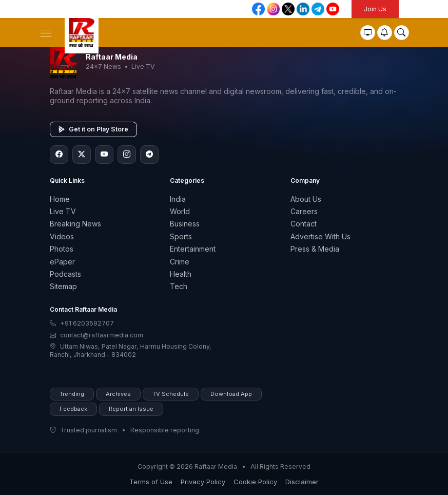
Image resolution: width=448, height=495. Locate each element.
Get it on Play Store (93, 129)
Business (185, 224)
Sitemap (63, 286)
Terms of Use (151, 482)
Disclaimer (302, 482)
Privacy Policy (203, 482)
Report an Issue (131, 409)
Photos (62, 249)
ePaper (62, 262)
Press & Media (315, 249)
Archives (118, 394)
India (178, 199)
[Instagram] (127, 155)
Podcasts (65, 274)
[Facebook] (59, 155)
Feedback (73, 409)
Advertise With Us (320, 236)
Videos (62, 236)
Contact (304, 224)
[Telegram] (149, 155)
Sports (181, 236)
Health (181, 274)
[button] (46, 32)
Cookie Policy (255, 482)
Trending (72, 394)
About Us (306, 199)
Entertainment (193, 249)
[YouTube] (104, 155)
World (180, 211)
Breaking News (75, 224)
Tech (179, 286)
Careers (304, 211)
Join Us (375, 9)
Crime (180, 262)
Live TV (63, 211)
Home (60, 199)
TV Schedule (171, 394)
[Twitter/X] (82, 155)
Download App (231, 394)
